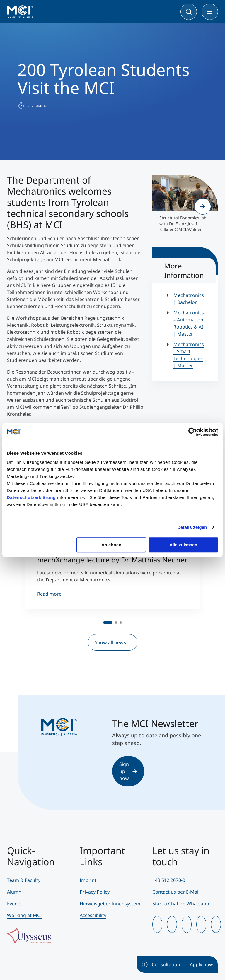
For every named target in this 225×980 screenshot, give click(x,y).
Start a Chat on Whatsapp (181, 904)
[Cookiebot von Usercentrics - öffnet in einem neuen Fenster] (193, 432)
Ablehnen (111, 545)
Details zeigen (192, 527)
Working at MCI (24, 915)
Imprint (88, 880)
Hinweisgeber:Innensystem (110, 904)
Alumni (15, 892)
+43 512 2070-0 (169, 880)
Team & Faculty (24, 880)
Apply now (201, 964)
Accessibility (93, 915)
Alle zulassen (183, 545)
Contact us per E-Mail (176, 892)
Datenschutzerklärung (31, 497)
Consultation (161, 964)
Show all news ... (113, 642)
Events (14, 904)
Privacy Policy (95, 892)
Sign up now (128, 771)
